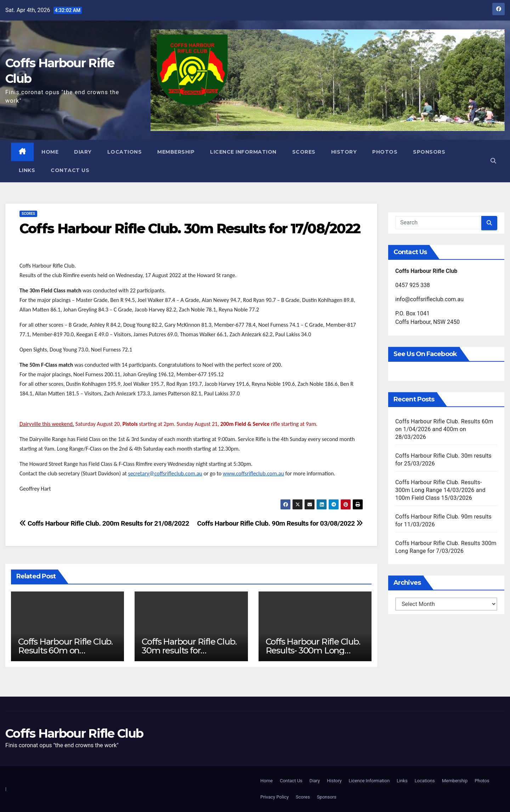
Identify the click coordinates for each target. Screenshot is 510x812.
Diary (83, 152)
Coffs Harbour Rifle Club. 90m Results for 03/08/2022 (280, 523)
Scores (304, 152)
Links (27, 170)
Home (50, 152)
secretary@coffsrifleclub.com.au (165, 473)
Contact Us (70, 170)
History (344, 152)
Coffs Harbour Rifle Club (74, 733)
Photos (385, 152)
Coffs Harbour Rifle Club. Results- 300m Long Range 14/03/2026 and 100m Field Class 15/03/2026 (440, 490)
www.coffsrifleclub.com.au (253, 473)
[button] (493, 161)
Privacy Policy (274, 797)
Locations (125, 152)
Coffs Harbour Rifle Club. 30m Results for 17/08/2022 (190, 228)
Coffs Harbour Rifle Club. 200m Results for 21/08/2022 (104, 523)
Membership (176, 152)
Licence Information (244, 152)
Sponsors (429, 152)
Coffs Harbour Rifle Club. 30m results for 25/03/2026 (189, 650)
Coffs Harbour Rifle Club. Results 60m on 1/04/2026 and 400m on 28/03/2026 (444, 429)
